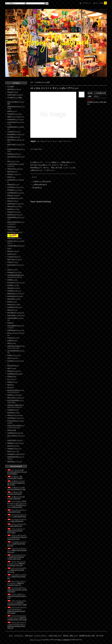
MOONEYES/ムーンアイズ (15, 232)
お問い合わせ (29, 636)
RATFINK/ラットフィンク (15, 190)
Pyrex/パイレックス (13, 451)
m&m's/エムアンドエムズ (15, 415)
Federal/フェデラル (13, 446)
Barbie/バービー (12, 302)
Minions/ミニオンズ (13, 251)
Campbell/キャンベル (14, 132)
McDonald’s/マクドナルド (15, 296)
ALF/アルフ (11, 387)
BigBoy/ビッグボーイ (14, 195)
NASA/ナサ (11, 323)
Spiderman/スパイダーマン (16, 204)
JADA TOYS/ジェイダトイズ (15, 398)
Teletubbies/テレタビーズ (15, 433)
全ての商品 (11, 86)
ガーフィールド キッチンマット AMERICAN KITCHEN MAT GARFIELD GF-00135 (17, 537)
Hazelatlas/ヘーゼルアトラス (16, 454)
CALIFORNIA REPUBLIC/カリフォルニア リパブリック (16, 276)
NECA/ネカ (11, 385)
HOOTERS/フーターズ (14, 299)
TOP (32, 82)
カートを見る (101, 3)
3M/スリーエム (12, 368)
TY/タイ (10, 248)
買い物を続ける (37, 187)
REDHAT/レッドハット (14, 174)
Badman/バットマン (13, 209)
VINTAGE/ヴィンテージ (14, 89)
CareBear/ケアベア (13, 410)
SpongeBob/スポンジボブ (15, 198)
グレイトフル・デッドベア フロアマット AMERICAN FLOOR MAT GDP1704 (17, 583)
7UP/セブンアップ (13, 262)
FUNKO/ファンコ (12, 382)
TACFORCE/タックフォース (15, 418)
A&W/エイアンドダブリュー (16, 117)
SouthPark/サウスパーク (15, 307)
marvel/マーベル (12, 310)
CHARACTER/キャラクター (15, 95)
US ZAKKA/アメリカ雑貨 (42, 82)
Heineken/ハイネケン (14, 288)
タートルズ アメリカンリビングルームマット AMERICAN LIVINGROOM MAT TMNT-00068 (17, 618)
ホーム (11, 636)
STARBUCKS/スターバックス (16, 330)
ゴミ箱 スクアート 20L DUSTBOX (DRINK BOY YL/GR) (16, 488)
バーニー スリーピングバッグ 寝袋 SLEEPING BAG (17, 525)
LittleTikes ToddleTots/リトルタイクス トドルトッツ (16, 406)
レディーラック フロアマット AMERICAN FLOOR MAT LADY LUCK (17, 570)
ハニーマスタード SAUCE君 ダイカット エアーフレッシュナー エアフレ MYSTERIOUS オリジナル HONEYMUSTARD (17, 504)
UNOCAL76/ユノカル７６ (15, 169)
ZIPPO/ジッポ (11, 343)
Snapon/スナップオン (14, 304)
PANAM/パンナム (12, 280)
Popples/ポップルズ (13, 412)
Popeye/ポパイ (12, 227)
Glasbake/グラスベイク (14, 449)
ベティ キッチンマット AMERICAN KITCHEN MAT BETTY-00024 (16, 531)
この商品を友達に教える (40, 184)
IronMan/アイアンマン (14, 212)
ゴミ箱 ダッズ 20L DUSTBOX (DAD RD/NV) (15, 493)
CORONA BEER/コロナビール (16, 246)
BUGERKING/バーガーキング (16, 134)
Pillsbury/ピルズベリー (14, 154)
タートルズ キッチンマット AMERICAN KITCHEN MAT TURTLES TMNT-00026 (17, 557)
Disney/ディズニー (13, 201)
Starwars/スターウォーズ (15, 215)
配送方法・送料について (70, 636)
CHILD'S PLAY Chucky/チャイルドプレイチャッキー (16, 426)
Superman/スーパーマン (15, 206)
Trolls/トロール (12, 254)
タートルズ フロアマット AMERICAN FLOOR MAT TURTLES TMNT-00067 (17, 590)
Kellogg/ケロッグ (12, 171)
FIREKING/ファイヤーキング (16, 443)
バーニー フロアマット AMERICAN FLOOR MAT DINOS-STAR (17, 596)
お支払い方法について (55, 636)
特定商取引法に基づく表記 (87, 636)
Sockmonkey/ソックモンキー (16, 315)
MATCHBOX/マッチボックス (16, 313)
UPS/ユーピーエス (13, 358)
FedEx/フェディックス (14, 355)
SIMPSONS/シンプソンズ (15, 461)
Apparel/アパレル (13, 92)
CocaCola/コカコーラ (14, 257)
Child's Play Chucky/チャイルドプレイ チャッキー (16, 347)
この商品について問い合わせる (42, 181)
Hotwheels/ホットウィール (15, 119)
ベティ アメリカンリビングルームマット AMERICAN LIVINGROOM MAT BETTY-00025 (17, 603)
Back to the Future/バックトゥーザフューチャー (16, 391)
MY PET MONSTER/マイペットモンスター (16, 401)
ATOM (101, 636)
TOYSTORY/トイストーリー (15, 187)
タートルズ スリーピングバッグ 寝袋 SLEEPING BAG (17, 520)
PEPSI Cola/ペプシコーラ (15, 259)
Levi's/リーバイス (13, 270)
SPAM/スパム (11, 177)
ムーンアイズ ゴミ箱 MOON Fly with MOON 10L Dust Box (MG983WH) (17, 472)
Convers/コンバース (13, 338)
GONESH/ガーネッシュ (14, 291)
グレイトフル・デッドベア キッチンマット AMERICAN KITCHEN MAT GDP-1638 (17, 563)
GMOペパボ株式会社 (64, 640)
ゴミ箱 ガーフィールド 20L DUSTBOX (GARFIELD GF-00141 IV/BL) (16, 483)
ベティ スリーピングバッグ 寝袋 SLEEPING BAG (17, 511)
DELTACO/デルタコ (13, 365)
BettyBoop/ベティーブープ (15, 293)
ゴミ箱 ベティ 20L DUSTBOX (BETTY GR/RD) (15, 477)
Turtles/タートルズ (13, 229)
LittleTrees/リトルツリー (15, 238)
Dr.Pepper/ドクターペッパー (16, 282)
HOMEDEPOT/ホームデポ (15, 374)
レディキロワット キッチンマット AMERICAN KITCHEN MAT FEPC (17, 544)
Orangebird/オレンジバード (16, 193)
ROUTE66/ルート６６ (14, 137)
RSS (97, 636)
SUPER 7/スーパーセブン (15, 395)
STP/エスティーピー (13, 161)
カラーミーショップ (36, 640)
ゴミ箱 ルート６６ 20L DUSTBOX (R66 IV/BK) (16, 498)
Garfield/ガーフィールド (15, 114)
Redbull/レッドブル (13, 285)
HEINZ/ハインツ (12, 111)
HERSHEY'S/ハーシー (13, 184)
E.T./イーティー (12, 379)
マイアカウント (86, 3)
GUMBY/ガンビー (13, 340)
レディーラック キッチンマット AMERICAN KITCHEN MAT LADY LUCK (17, 550)
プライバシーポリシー (41, 636)
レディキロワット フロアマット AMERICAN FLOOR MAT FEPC (17, 577)
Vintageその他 (12, 430)
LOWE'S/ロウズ (12, 376)
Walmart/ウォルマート (14, 371)
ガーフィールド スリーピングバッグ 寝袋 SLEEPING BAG (17, 516)
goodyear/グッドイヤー (15, 272)
